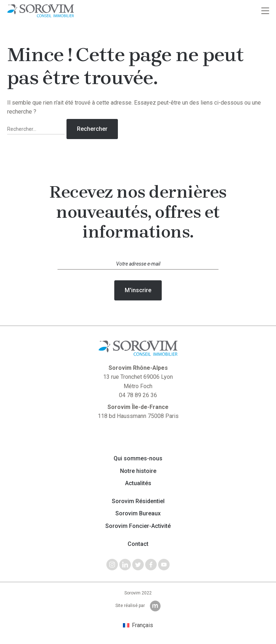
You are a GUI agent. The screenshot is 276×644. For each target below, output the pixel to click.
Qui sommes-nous (138, 459)
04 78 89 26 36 (138, 395)
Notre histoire (138, 471)
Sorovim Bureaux (138, 514)
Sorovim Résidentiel (138, 501)
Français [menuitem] (142, 625)
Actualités (138, 483)
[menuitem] (138, 625)
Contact (138, 544)
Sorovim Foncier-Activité (138, 526)
